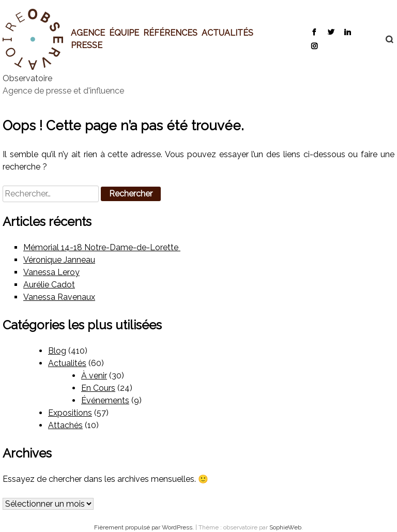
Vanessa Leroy (51, 272)
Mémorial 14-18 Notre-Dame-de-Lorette (102, 247)
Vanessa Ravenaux (59, 297)
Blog (57, 351)
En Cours (98, 388)
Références (170, 33)
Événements (105, 400)
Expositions (70, 413)
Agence (88, 33)
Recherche (384, 39)
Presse (87, 45)
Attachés (65, 425)
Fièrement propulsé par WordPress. (145, 527)
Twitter (331, 32)
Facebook (314, 32)
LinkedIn (347, 32)
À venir (94, 376)
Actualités (227, 33)
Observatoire (27, 78)
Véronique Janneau (59, 260)
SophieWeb (285, 527)
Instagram (314, 45)
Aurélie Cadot (49, 285)
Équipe (124, 33)
